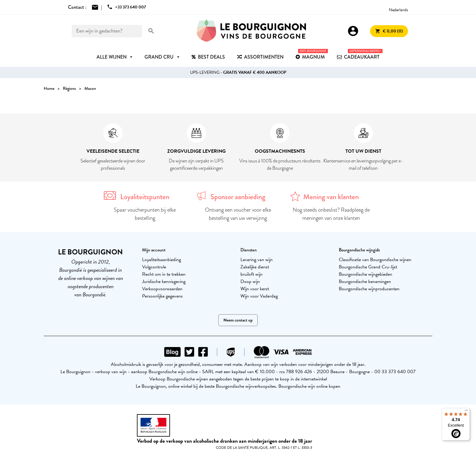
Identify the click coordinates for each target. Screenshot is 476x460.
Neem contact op (238, 320)
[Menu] (466, 412)
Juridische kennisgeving (164, 281)
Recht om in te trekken (164, 274)
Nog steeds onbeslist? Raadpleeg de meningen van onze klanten (331, 214)
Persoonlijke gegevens (162, 296)
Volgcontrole (154, 267)
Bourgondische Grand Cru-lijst (368, 267)
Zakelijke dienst (255, 267)
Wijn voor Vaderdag (259, 296)
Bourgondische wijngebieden (365, 274)
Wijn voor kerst (255, 289)
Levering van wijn (257, 260)
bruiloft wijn (252, 274)
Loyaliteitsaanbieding (161, 260)
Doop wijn (250, 281)
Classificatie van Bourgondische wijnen (375, 260)
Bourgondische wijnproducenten (369, 289)
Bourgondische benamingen (365, 281)
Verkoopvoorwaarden (162, 289)
